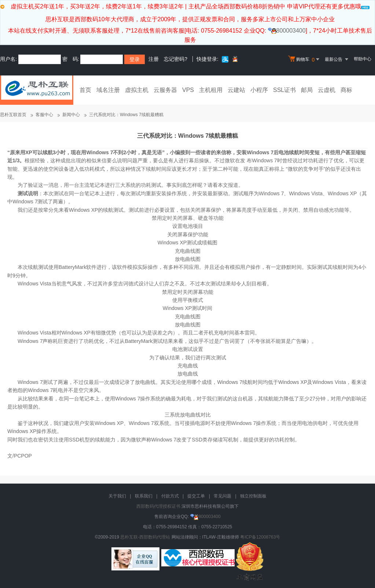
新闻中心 (71, 115)
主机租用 (211, 90)
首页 (85, 90)
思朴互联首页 (13, 115)
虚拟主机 (137, 90)
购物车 (305, 59)
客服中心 (44, 115)
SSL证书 (284, 90)
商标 (346, 90)
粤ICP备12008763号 (260, 537)
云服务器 (165, 90)
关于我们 (117, 496)
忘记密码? (176, 59)
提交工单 (196, 496)
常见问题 (223, 496)
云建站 (236, 90)
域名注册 (108, 90)
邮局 (307, 90)
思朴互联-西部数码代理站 (145, 537)
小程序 (259, 90)
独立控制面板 (253, 496)
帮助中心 (363, 59)
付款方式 (170, 496)
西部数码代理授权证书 (158, 506)
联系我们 (144, 496)
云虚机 (327, 90)
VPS (188, 90)
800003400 (287, 31)
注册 (154, 59)
